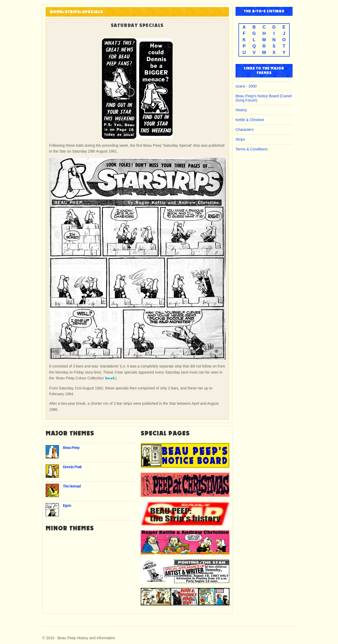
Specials (93, 12)
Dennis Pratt (72, 467)
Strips (72, 12)
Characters (245, 130)
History (241, 110)
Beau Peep (71, 448)
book (110, 378)
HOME (56, 12)
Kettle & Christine (250, 120)
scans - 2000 (246, 86)
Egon (67, 505)
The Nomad (72, 486)
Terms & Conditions (252, 149)
